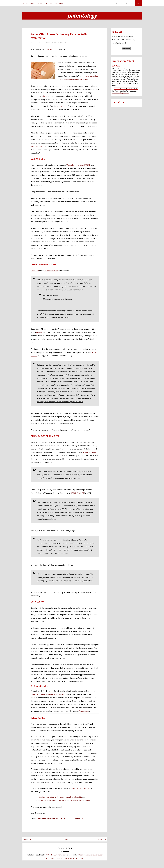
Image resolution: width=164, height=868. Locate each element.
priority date (62, 106)
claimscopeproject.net (81, 788)
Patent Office (63, 818)
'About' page (84, 711)
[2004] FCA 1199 (89, 452)
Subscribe (126, 49)
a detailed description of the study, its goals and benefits (60, 797)
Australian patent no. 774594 (78, 165)
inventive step (36, 146)
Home (26, 3)
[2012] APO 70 (50, 49)
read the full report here (121, 93)
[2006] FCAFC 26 (78, 493)
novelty (39, 332)
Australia (41, 818)
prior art (45, 96)
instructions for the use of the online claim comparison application (64, 801)
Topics (40, 3)
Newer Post (28, 839)
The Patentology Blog (34, 855)
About (32, 3)
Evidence (51, 818)
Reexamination (78, 818)
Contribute (60, 3)
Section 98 (35, 271)
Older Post (102, 839)
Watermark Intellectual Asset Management (48, 694)
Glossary (49, 3)
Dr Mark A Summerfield (55, 855)
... (71, 42)
